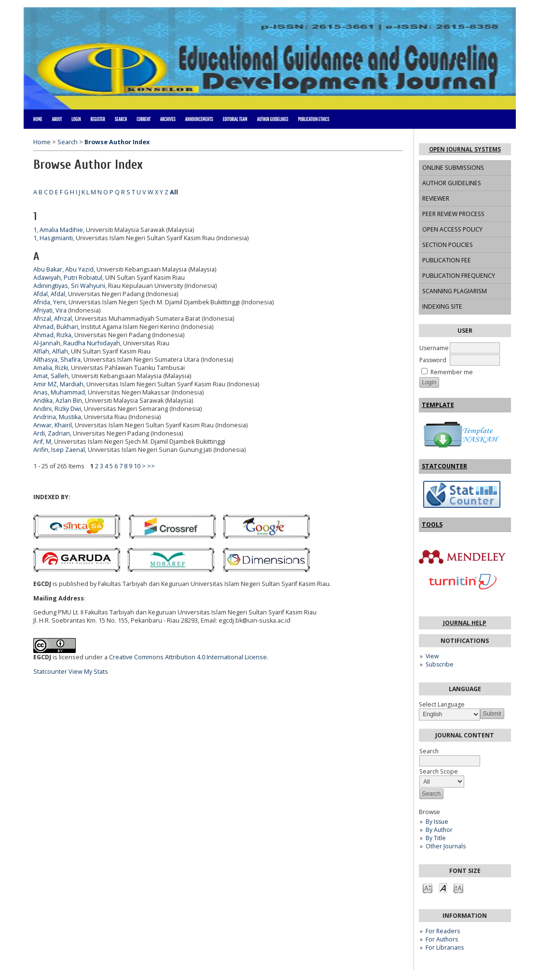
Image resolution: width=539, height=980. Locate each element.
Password (433, 360)
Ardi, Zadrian (52, 433)
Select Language (442, 704)
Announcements (199, 119)
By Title (436, 838)
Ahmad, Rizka (52, 335)
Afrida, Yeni (49, 302)
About (57, 119)
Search (121, 119)
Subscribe (440, 664)
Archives (168, 119)
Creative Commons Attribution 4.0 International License (188, 657)
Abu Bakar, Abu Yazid (63, 269)
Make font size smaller (428, 888)
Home (38, 119)
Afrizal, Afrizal (53, 319)
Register (97, 119)
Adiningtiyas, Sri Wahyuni (69, 286)
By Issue (437, 822)
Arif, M (42, 442)
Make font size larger (458, 888)
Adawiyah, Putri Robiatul (68, 278)
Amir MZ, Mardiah (58, 384)
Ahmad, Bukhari (56, 327)
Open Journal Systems (465, 149)
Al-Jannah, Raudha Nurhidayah (77, 343)
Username (434, 348)
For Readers (443, 931)
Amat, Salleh (51, 376)
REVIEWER (436, 198)
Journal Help (465, 623)
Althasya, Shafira (57, 360)
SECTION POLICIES (448, 245)
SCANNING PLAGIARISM (455, 291)
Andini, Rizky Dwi (57, 409)
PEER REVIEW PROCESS (453, 214)
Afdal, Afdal (49, 294)
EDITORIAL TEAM (235, 119)
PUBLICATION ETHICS (313, 119)
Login (76, 119)
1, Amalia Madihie (58, 230)
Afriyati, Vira (50, 310)
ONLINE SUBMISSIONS (453, 168)
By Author (439, 830)
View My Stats (88, 672)
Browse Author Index (117, 142)
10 (137, 466)
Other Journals (446, 846)
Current (144, 119)
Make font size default (443, 888)
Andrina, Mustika (57, 417)
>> (151, 466)
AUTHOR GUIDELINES (452, 183)
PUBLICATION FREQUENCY (459, 276)
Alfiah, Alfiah (51, 351)
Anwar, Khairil (53, 425)
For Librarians (445, 947)
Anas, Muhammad (59, 392)
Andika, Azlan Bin (58, 401)
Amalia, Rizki (51, 368)
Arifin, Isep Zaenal (59, 450)
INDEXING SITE (442, 306)
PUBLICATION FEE (447, 260)
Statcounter (50, 672)
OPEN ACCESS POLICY (452, 229)
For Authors (442, 939)
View (432, 656)
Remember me (452, 372)
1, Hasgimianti (53, 238)
